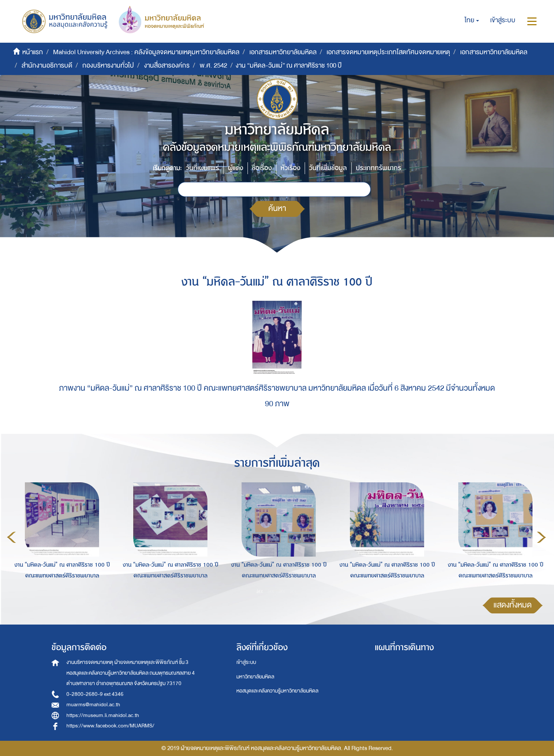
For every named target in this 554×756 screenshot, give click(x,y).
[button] (472, 20)
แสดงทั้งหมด (513, 605)
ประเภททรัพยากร (378, 168)
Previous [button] (12, 537)
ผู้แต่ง (235, 168)
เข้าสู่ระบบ (246, 662)
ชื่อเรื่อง (262, 168)
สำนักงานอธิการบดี (47, 66)
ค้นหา (277, 208)
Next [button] (541, 537)
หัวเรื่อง (290, 168)
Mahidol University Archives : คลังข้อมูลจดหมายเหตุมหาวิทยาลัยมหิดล (146, 52)
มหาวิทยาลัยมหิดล (255, 677)
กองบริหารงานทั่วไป (108, 66)
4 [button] (293, 592)
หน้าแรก (33, 52)
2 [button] (271, 592)
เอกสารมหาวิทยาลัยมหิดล (283, 52)
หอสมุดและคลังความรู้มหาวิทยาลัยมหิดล (277, 691)
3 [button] (282, 592)
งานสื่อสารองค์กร (167, 66)
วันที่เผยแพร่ (202, 168)
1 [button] (260, 592)
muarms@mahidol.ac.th (93, 705)
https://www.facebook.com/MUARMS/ (110, 726)
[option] (60, 536)
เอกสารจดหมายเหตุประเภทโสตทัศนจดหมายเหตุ (388, 52)
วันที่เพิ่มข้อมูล (328, 168)
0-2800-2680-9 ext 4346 (95, 694)
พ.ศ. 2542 (213, 66)
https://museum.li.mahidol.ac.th (103, 715)
